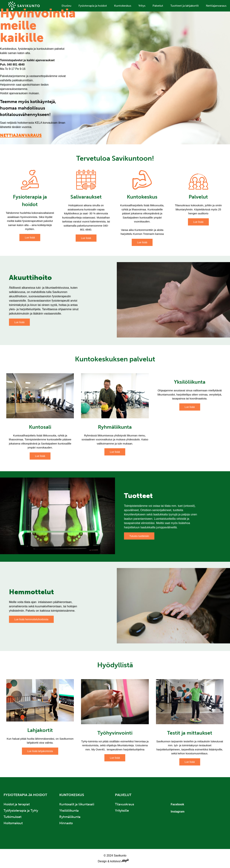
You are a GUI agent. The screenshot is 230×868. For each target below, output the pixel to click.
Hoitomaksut (13, 823)
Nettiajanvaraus (216, 6)
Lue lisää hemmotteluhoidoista (31, 619)
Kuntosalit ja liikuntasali (77, 804)
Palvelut (158, 6)
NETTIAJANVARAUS (21, 135)
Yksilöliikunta (69, 811)
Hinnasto (66, 823)
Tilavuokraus (125, 804)
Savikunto (24, 6)
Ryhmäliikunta (70, 817)
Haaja (127, 860)
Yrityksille (122, 811)
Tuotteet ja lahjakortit (185, 6)
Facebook (177, 804)
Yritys (142, 6)
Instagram (178, 812)
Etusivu (66, 6)
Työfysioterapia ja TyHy (21, 811)
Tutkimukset (12, 817)
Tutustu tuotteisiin (139, 536)
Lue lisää (30, 238)
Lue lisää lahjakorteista (40, 751)
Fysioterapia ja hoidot (93, 6)
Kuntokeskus (123, 6)
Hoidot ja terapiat (17, 804)
